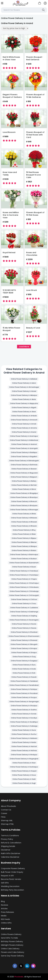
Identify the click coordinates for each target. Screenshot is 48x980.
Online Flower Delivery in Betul (24, 489)
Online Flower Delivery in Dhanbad (24, 632)
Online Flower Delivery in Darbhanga (24, 612)
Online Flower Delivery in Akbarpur (24, 395)
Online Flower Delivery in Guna (24, 730)
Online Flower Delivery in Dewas (24, 628)
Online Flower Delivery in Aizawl (24, 391)
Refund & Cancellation (11, 843)
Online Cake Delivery (10, 949)
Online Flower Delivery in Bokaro (24, 550)
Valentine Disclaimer (10, 857)
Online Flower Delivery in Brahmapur (24, 555)
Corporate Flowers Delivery (13, 868)
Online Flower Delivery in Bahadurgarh (24, 461)
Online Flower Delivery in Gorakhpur (24, 722)
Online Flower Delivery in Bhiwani (24, 526)
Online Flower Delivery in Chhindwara (24, 587)
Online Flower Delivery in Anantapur (24, 436)
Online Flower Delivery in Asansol (24, 444)
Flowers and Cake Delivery (13, 952)
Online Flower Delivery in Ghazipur (24, 706)
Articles (4, 909)
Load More (24, 347)
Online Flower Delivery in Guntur (24, 734)
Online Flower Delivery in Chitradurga (24, 591)
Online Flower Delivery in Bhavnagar (24, 510)
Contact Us (6, 810)
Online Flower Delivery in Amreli (24, 424)
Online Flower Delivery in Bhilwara (24, 518)
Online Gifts (6, 923)
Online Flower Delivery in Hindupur (24, 755)
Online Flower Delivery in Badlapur (24, 452)
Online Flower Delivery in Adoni (24, 383)
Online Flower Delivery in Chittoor (24, 599)
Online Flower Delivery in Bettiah (24, 485)
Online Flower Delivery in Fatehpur (24, 689)
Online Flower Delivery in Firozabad (24, 693)
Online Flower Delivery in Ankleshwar (24, 440)
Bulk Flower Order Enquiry (12, 872)
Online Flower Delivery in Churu (24, 604)
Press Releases (7, 912)
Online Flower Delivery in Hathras (24, 751)
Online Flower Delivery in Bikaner (24, 542)
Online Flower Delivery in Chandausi (24, 571)
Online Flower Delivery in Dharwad (24, 640)
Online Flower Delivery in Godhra (24, 710)
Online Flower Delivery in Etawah (24, 677)
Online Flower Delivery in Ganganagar (24, 702)
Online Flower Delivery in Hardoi (24, 742)
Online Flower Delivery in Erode (24, 669)
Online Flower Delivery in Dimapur (24, 648)
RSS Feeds (5, 919)
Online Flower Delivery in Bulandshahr (24, 563)
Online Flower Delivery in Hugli (24, 783)
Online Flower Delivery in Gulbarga (24, 726)
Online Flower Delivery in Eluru (24, 665)
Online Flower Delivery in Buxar (24, 567)
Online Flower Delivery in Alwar (24, 412)
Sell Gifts (5, 883)
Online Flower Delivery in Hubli (24, 779)
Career (4, 813)
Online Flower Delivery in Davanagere (24, 620)
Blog (3, 901)
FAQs (3, 817)
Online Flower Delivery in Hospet (24, 771)
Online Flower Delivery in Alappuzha (24, 403)
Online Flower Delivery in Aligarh (24, 408)
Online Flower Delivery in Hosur (24, 775)
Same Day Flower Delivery (12, 956)
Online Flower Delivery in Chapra (24, 579)
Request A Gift (7, 876)
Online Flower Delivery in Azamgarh (24, 448)
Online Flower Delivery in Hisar (24, 763)
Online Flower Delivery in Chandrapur (24, 575)
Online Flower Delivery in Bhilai (24, 514)
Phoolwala (19, 977)
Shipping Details (8, 846)
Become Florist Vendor (11, 879)
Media (4, 916)
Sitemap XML (7, 820)
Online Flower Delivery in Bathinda (24, 465)
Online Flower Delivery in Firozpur (24, 697)
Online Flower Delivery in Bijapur (24, 538)
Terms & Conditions (10, 836)
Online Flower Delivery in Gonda (24, 714)
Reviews (5, 905)
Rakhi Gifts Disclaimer (11, 853)
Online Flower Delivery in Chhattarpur (24, 583)
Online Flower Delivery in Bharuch (24, 501)
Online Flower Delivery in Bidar (24, 534)
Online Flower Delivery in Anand (24, 432)
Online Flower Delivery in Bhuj (24, 530)
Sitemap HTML (7, 824)
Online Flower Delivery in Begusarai (24, 473)
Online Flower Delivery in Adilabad (24, 379)
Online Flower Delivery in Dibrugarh (24, 644)
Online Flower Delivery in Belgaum (24, 477)
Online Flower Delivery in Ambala (24, 416)
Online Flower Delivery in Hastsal (24, 746)
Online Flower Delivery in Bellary (24, 481)
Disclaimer (6, 850)
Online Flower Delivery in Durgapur (24, 661)
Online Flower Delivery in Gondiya (24, 718)
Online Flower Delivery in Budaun (24, 559)
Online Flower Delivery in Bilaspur (24, 546)
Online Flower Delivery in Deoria (24, 624)
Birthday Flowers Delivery (12, 941)
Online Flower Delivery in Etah (24, 673)
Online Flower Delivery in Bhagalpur (24, 493)
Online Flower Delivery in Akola (24, 399)
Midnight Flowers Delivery (12, 945)
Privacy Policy (7, 839)
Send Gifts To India (9, 938)
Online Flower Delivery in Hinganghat (24, 759)
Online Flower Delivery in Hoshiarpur (24, 767)
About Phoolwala (8, 806)
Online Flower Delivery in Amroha (24, 428)
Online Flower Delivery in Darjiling (24, 616)
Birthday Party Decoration (12, 890)
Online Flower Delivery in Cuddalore (24, 608)
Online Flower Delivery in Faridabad (24, 681)
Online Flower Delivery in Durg (24, 657)
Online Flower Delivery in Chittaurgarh (24, 595)
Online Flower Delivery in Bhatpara (24, 506)
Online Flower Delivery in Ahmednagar (24, 387)
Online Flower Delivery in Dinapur (24, 653)
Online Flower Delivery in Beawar (24, 469)
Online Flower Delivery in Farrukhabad (24, 685)
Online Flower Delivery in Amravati (24, 420)
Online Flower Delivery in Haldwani (24, 738)
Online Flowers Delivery (11, 934)
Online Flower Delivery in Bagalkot (24, 457)
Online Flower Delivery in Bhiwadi (24, 522)
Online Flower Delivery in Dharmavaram (24, 636)
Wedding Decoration (10, 886)
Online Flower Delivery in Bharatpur (24, 497)
